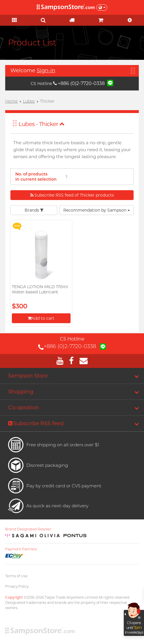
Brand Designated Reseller (28, 529)
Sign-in (46, 71)
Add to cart (41, 318)
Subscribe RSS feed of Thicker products (72, 195)
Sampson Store (28, 376)
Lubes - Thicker (41, 124)
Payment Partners (21, 549)
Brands (34, 210)
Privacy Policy (17, 586)
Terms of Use (16, 576)
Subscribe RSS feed (36, 423)
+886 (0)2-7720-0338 (79, 83)
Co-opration (24, 408)
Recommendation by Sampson (97, 210)
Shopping (21, 392)
